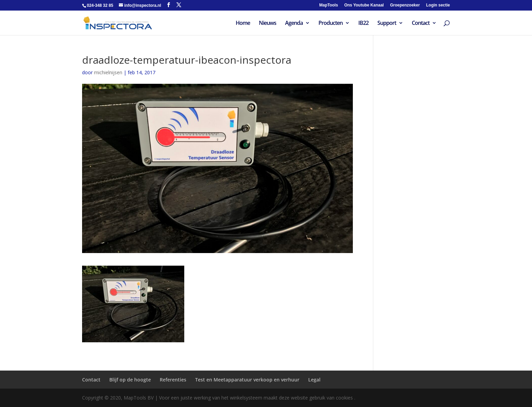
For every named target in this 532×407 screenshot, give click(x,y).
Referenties (173, 380)
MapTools (328, 5)
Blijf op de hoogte (130, 380)
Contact (421, 24)
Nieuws (268, 24)
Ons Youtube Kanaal (364, 5)
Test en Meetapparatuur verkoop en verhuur (247, 380)
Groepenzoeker (405, 5)
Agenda (294, 24)
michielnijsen (108, 72)
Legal (314, 380)
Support (387, 24)
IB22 (363, 24)
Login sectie (438, 5)
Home (243, 24)
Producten (331, 24)
